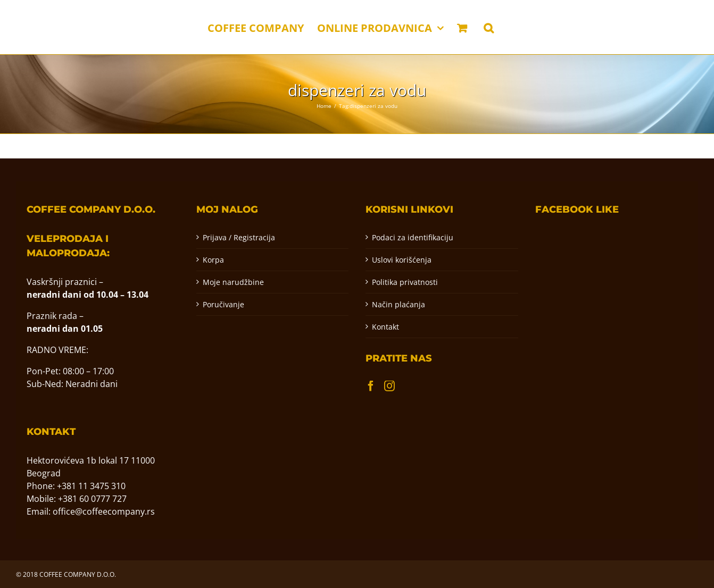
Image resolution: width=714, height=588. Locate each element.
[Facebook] (371, 386)
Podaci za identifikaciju (413, 237)
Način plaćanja (398, 304)
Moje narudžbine (233, 282)
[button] (489, 27)
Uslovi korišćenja (402, 260)
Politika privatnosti (405, 282)
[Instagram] (389, 386)
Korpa (213, 260)
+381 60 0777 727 (92, 499)
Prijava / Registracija (239, 237)
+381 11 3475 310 (91, 486)
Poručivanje (223, 304)
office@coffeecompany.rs (104, 511)
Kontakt (385, 327)
